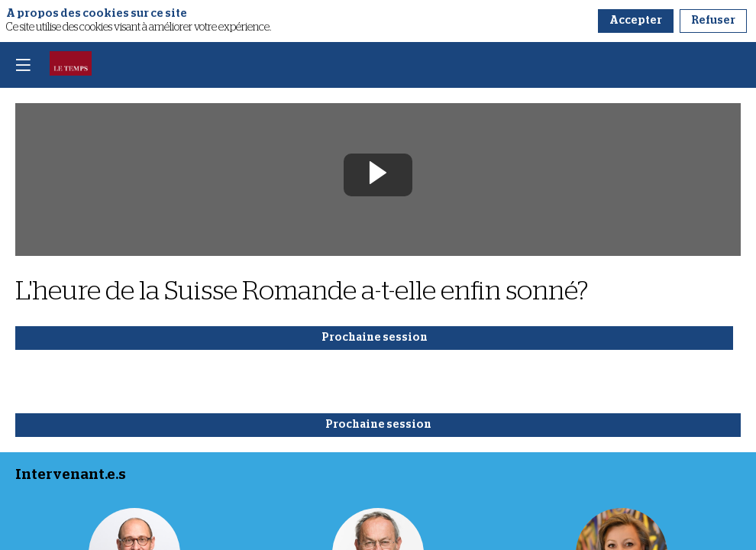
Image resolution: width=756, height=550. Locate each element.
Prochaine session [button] (375, 338)
